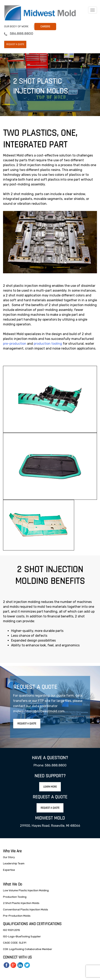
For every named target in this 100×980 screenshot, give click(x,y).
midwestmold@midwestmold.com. (39, 711)
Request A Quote (27, 724)
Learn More (50, 787)
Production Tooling (15, 897)
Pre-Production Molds (17, 916)
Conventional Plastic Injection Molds (26, 910)
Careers (45, 27)
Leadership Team (14, 863)
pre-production (15, 344)
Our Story (9, 857)
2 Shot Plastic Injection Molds (21, 903)
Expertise (9, 870)
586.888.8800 (21, 34)
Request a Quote (15, 44)
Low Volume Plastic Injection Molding (26, 890)
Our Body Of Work (16, 26)
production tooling (48, 344)
